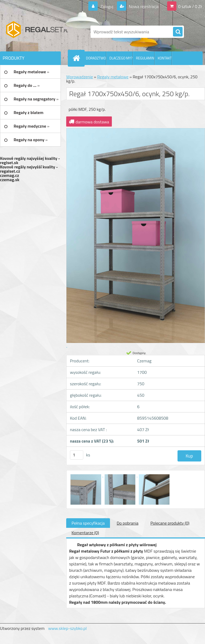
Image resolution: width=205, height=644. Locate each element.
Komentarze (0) (85, 533)
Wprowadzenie (80, 77)
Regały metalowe (113, 77)
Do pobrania (127, 523)
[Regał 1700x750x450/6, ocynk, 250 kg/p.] (86, 475)
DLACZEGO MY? (121, 58)
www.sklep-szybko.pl (67, 628)
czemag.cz (9, 175)
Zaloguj (107, 6)
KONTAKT (165, 58)
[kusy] (77, 455)
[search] (178, 32)
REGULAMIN (145, 58)
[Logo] (37, 32)
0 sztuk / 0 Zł (190, 6)
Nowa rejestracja (143, 6)
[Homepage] (77, 58)
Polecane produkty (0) (170, 523)
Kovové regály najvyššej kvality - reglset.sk (30, 160)
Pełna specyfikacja (88, 523)
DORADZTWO (96, 58)
